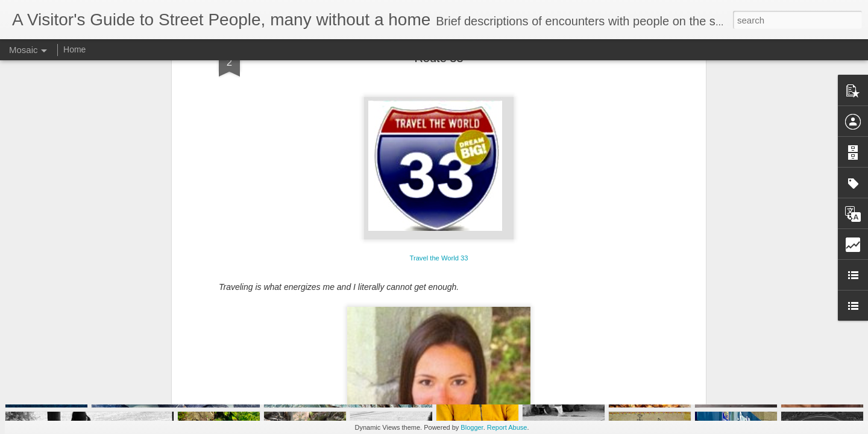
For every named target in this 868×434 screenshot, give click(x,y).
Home (74, 49)
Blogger (472, 427)
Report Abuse (507, 427)
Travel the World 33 (439, 116)
